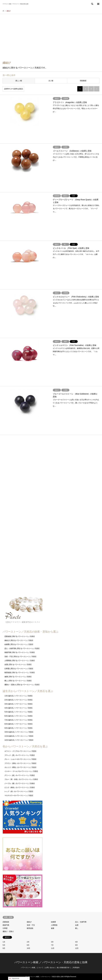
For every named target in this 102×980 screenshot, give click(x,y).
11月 (53, 948)
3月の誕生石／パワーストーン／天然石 (19, 704)
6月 (28, 945)
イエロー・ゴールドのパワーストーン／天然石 (21, 771)
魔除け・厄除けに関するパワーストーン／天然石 (22, 685)
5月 (4, 945)
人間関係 (54, 925)
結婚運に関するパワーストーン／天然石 (19, 644)
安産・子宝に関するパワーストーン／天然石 (20, 657)
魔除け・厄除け (8, 931)
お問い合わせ (50, 968)
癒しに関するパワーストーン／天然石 (18, 681)
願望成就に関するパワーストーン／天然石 (20, 673)
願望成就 (30, 928)
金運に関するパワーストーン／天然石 (18, 664)
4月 (76, 942)
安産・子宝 (31, 925)
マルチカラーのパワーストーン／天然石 (19, 796)
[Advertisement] (51, 39)
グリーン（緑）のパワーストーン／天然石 (20, 775)
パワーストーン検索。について (32, 968)
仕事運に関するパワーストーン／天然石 (19, 669)
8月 (76, 945)
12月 (77, 948)
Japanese (14, 978)
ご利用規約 (76, 968)
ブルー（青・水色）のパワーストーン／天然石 (21, 779)
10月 (28, 948)
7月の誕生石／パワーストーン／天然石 (19, 720)
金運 (77, 925)
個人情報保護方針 (63, 968)
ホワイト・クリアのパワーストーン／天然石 (20, 751)
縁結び (29, 922)
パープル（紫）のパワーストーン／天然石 (20, 783)
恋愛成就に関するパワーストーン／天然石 (20, 636)
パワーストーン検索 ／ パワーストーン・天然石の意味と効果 (51, 962)
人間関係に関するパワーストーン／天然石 (20, 661)
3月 (52, 942)
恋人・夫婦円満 (81, 922)
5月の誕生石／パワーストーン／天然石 (19, 712)
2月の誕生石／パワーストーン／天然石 (19, 700)
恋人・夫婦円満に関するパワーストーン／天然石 (22, 648)
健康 (53, 928)
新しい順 (19, 81)
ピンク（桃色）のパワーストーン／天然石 (20, 787)
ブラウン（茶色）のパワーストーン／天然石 (20, 763)
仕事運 (5, 928)
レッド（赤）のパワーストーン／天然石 (19, 791)
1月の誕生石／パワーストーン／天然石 (19, 696)
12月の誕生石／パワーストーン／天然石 (19, 740)
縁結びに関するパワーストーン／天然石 (19, 640)
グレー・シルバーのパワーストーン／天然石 (20, 759)
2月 (28, 942)
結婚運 (53, 922)
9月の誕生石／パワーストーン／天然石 (19, 728)
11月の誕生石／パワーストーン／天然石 (19, 736)
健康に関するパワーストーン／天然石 (18, 677)
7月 (52, 945)
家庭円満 (6, 925)
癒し (77, 928)
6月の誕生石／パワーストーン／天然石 (19, 716)
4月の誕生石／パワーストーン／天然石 (19, 708)
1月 (4, 942)
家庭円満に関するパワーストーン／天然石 (20, 652)
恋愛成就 (6, 922)
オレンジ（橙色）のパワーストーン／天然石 (20, 767)
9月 (4, 948)
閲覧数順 (83, 81)
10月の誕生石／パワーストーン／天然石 (19, 732)
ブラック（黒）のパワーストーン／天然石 (20, 755)
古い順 (51, 81)
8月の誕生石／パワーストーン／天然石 (19, 724)
